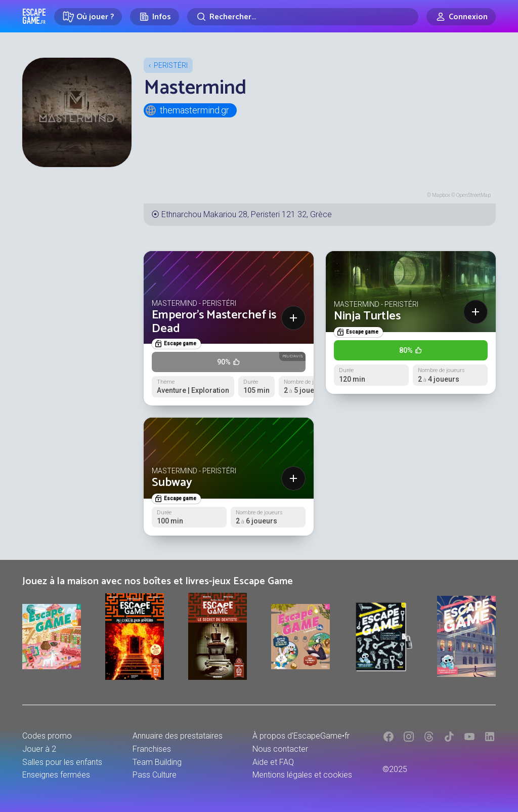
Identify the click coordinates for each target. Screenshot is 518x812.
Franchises (152, 749)
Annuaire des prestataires (178, 736)
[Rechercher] (303, 17)
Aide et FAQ (273, 762)
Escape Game (34, 16)
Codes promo (47, 736)
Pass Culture (155, 775)
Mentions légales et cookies (302, 775)
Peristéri (171, 65)
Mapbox (441, 195)
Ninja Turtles (367, 316)
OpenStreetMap (473, 195)
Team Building (157, 762)
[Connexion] (461, 17)
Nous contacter (280, 749)
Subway (172, 483)
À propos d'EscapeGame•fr (301, 736)
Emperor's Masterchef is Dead (214, 322)
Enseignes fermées (56, 775)
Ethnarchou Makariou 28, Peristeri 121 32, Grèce (247, 214)
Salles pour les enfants (62, 762)
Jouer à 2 (39, 749)
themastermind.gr (187, 110)
